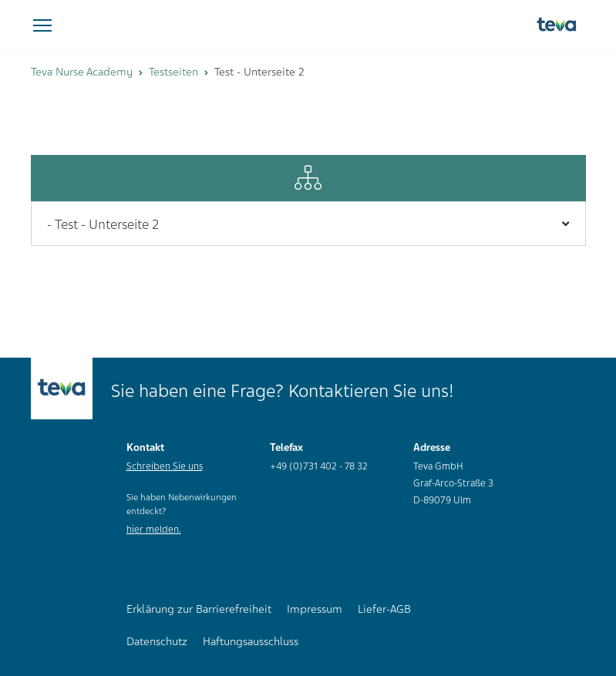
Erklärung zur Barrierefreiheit (199, 609)
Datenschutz (157, 641)
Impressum (315, 609)
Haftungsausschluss (251, 641)
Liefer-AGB (384, 609)
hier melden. (154, 530)
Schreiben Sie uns (165, 466)
